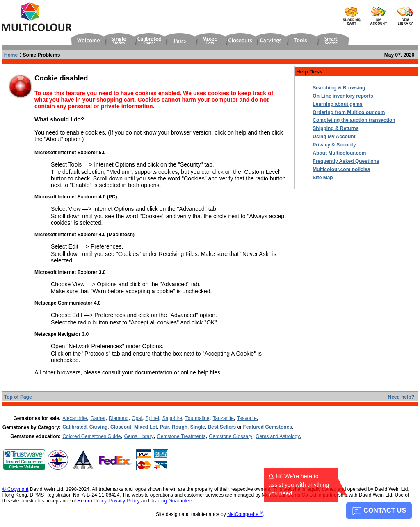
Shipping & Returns (336, 128)
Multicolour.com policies (341, 169)
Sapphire (172, 418)
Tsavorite (247, 418)
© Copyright (16, 489)
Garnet (98, 418)
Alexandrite (75, 418)
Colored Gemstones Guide (91, 436)
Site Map (323, 178)
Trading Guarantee (171, 501)
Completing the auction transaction (354, 120)
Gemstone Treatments (181, 436)
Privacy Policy (124, 501)
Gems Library (139, 436)
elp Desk (309, 72)
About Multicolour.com (339, 153)
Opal (137, 418)
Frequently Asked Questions (346, 161)
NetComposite (245, 514)
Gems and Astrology (278, 436)
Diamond (119, 418)
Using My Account (334, 137)
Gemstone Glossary (231, 436)
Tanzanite (223, 418)
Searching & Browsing (339, 88)
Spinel (152, 418)
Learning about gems (337, 104)
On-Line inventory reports (343, 96)
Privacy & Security (334, 145)
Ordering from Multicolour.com (349, 112)
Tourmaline (197, 418)
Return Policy (92, 501)
